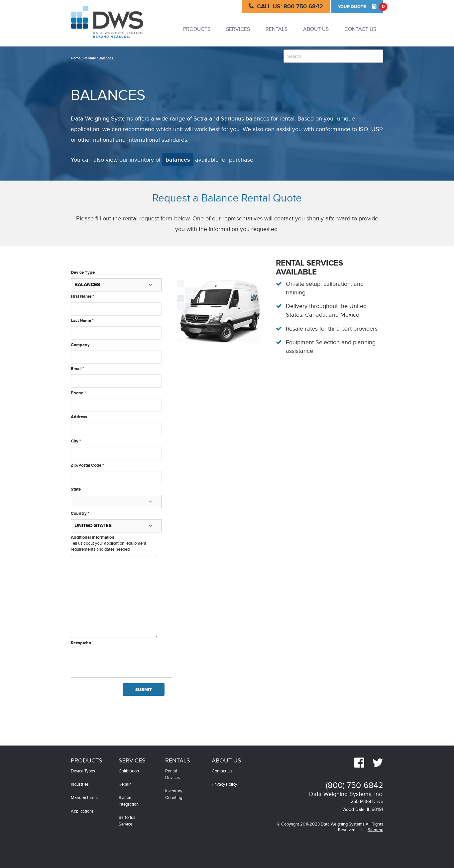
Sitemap (375, 830)
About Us (316, 29)
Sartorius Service (127, 821)
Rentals (277, 29)
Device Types (83, 771)
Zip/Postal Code (87, 465)
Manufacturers (84, 798)
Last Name (82, 321)
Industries (80, 785)
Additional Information (93, 537)
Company (80, 345)
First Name (82, 296)
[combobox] (333, 56)
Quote (361, 7)
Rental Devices (172, 775)
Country (80, 513)
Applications (82, 811)
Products (197, 29)
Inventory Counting (174, 794)
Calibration (129, 771)
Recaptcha (82, 643)
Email (77, 369)
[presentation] (121, 659)
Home (76, 58)
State (76, 489)
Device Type (83, 273)
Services (238, 29)
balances (178, 160)
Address (79, 417)
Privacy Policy (224, 785)
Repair (125, 785)
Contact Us (360, 29)
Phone (78, 393)
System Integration (129, 801)
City (76, 441)
